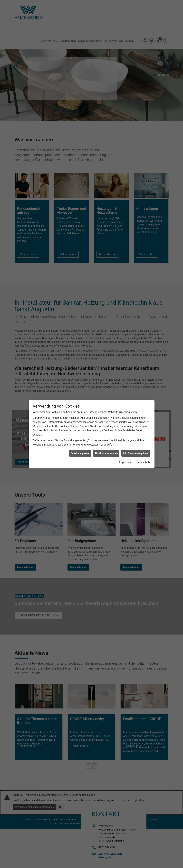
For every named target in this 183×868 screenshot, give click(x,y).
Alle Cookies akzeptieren (136, 453)
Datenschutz (143, 462)
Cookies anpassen (80, 453)
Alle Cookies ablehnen (106, 453)
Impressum (126, 462)
